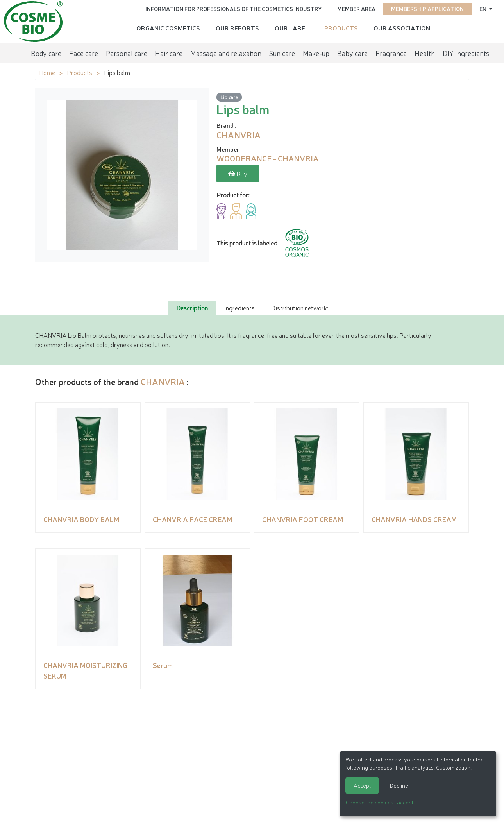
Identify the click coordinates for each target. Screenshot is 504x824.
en (483, 9)
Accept (362, 785)
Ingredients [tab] (239, 308)
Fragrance (391, 53)
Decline (399, 785)
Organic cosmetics (168, 28)
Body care (46, 53)
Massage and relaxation (226, 53)
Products (341, 28)
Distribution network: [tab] (300, 308)
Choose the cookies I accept (380, 802)
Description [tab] (192, 308)
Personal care (127, 53)
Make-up (316, 53)
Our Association (402, 28)
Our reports (237, 28)
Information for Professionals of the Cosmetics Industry (233, 9)
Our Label (292, 28)
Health (425, 53)
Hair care (169, 53)
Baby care (352, 53)
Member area (356, 9)
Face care (84, 53)
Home (47, 72)
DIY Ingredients (466, 53)
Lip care (229, 97)
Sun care (282, 53)
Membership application (427, 9)
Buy (238, 174)
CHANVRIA (163, 381)
